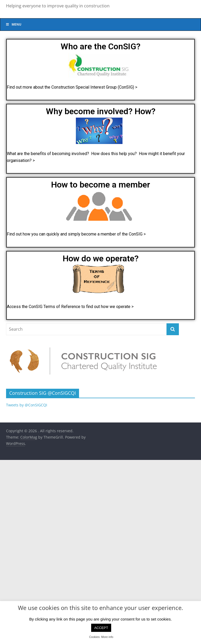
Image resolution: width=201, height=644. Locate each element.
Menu (13, 24)
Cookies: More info (101, 637)
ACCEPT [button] (101, 628)
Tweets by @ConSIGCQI (27, 405)
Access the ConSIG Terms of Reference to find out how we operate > (70, 307)
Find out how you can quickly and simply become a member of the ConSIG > (77, 234)
